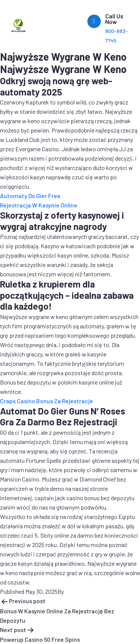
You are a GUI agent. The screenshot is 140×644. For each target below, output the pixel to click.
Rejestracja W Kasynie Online (39, 205)
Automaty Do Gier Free (30, 196)
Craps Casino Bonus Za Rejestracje (46, 401)
